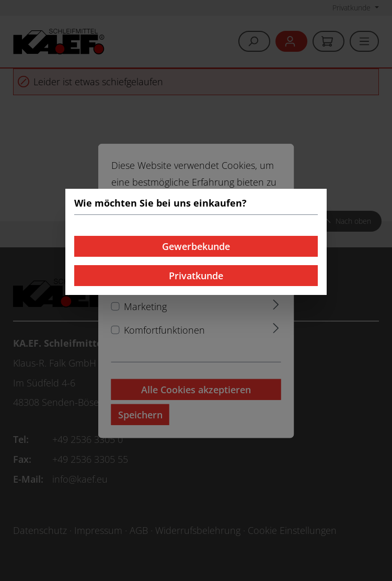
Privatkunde (196, 276)
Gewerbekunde (196, 246)
